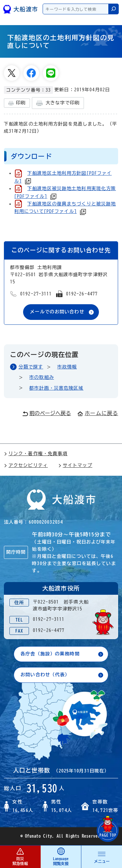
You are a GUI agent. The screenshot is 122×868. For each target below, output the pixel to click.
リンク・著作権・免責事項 (36, 454)
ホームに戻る (98, 413)
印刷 (17, 103)
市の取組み (42, 377)
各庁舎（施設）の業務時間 (50, 654)
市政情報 (67, 367)
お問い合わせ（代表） (45, 675)
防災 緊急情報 (20, 856)
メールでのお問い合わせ (57, 312)
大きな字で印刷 (58, 103)
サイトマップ (75, 465)
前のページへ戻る (47, 413)
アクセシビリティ (26, 465)
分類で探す (31, 367)
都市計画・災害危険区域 (56, 388)
